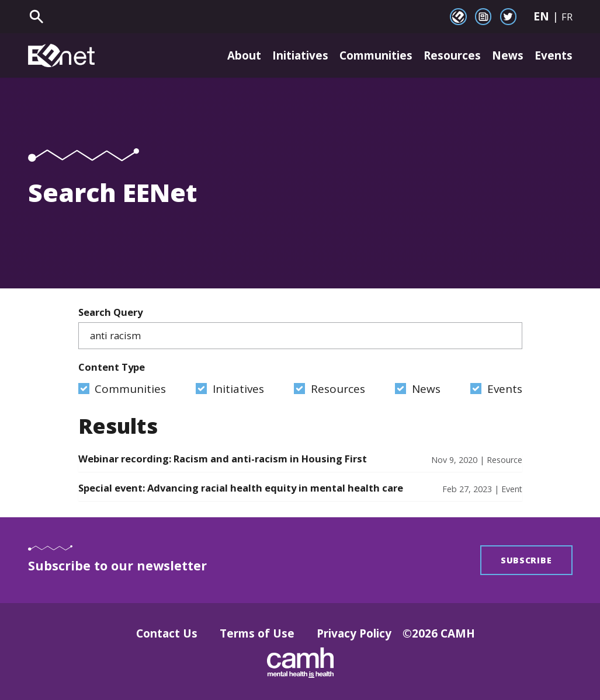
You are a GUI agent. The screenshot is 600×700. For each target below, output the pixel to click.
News (508, 55)
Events (554, 55)
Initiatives (300, 55)
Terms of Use (257, 633)
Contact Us (167, 633)
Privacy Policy (354, 633)
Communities (376, 55)
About (244, 55)
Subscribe (526, 560)
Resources (452, 55)
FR (567, 17)
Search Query (300, 328)
